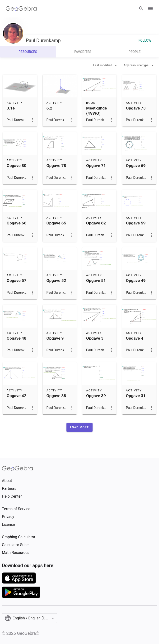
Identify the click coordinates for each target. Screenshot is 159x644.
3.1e (11, 108)
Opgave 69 (136, 166)
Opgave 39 (96, 396)
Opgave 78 (56, 166)
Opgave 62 (96, 223)
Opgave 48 (16, 338)
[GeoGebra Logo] (21, 9)
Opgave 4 (135, 338)
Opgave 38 (56, 396)
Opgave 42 (16, 396)
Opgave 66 (16, 223)
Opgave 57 (16, 280)
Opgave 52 (56, 280)
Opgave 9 (55, 338)
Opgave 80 (16, 166)
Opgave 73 (136, 108)
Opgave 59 (136, 223)
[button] (80, 427)
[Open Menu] (150, 9)
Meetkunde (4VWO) (96, 111)
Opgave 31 (136, 396)
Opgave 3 (95, 338)
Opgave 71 (96, 166)
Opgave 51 (96, 280)
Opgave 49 (136, 280)
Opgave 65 (56, 223)
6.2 (49, 108)
